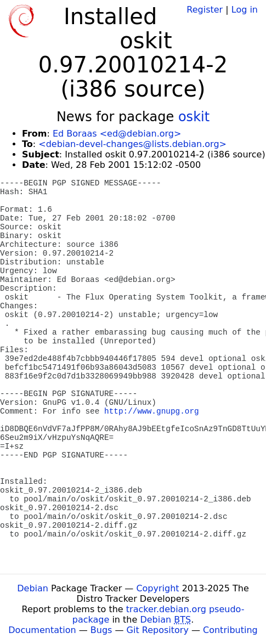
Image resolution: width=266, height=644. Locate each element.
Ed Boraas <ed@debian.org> (117, 134)
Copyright (157, 588)
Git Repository (158, 630)
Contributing (230, 630)
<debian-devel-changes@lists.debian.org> (132, 144)
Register (205, 10)
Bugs (101, 630)
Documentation (42, 630)
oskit (194, 117)
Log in (245, 10)
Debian (33, 588)
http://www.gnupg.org (152, 411)
